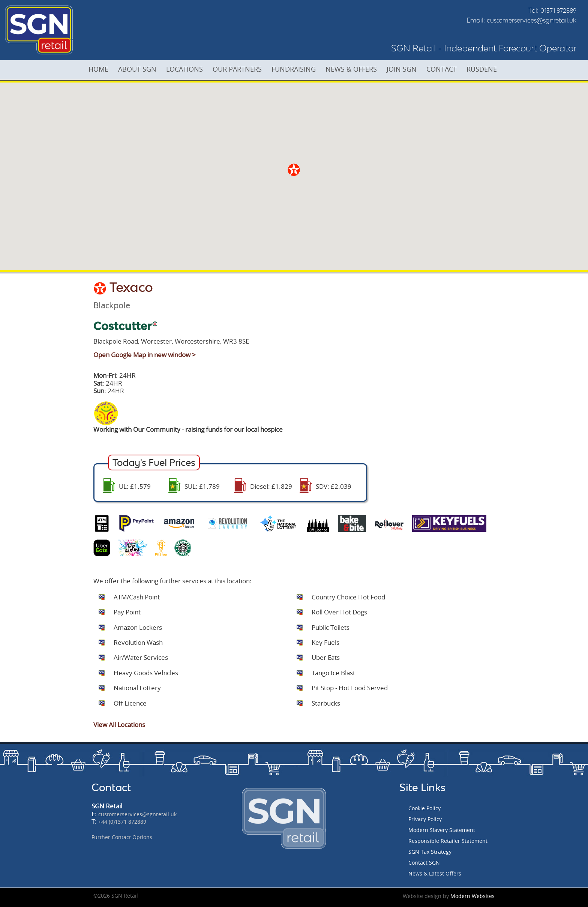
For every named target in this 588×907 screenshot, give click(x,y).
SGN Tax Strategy (430, 852)
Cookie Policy (424, 808)
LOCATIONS (187, 69)
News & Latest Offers (435, 873)
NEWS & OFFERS (356, 69)
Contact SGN (424, 863)
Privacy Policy (425, 819)
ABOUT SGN (139, 69)
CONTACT (448, 69)
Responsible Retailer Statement (448, 841)
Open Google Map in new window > (145, 355)
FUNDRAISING (297, 69)
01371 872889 (558, 11)
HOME (99, 69)
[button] (294, 170)
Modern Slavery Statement (442, 830)
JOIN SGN (407, 69)
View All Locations (119, 725)
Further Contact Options (122, 837)
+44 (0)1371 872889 (122, 822)
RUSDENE (488, 69)
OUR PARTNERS (240, 69)
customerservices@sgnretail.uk (532, 20)
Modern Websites (472, 896)
